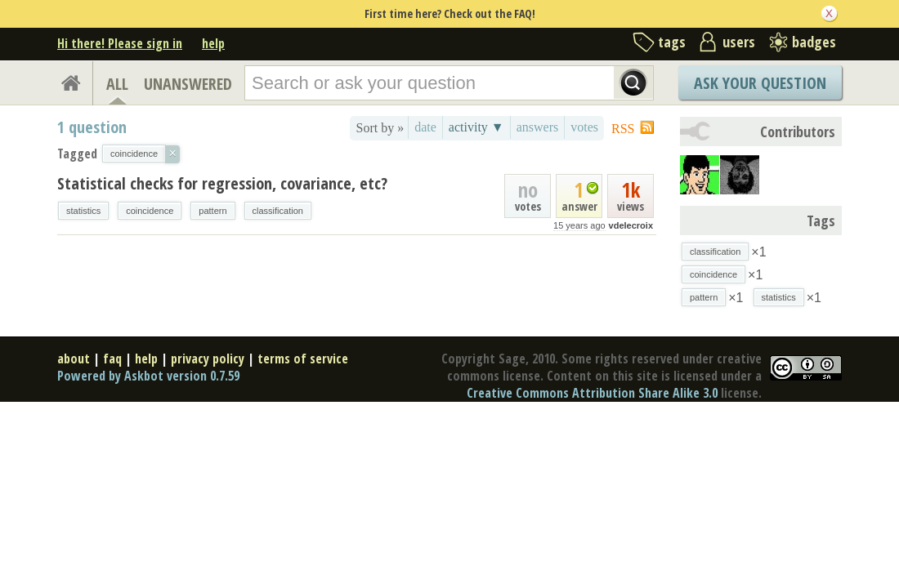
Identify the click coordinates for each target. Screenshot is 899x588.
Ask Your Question (760, 83)
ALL (117, 84)
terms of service (303, 359)
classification (278, 211)
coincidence (150, 211)
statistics (83, 211)
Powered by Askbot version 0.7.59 (148, 376)
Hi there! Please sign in (120, 43)
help (213, 43)
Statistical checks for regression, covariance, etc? (222, 183)
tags (672, 42)
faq (112, 359)
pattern (212, 211)
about (74, 359)
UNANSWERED (188, 84)
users (739, 42)
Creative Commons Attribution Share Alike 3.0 (592, 393)
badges (814, 42)
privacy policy (208, 359)
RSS (623, 129)
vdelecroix (631, 225)
